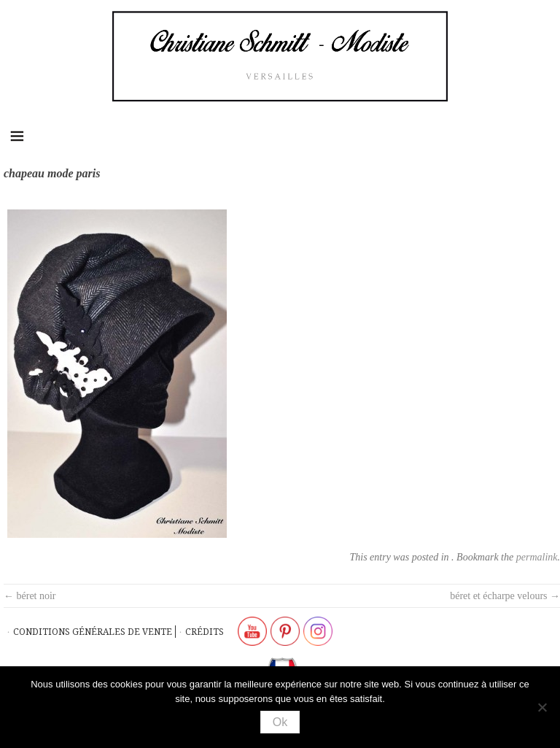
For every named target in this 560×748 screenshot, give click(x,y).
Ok (280, 722)
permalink (537, 557)
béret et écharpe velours (505, 596)
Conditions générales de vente (93, 632)
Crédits (205, 632)
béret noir (30, 596)
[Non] (542, 707)
